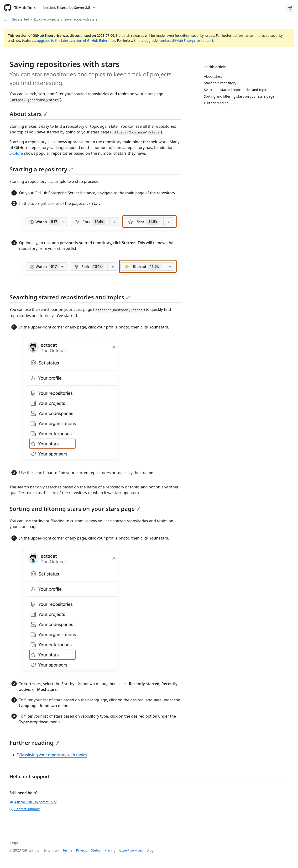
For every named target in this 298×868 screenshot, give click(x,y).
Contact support (25, 809)
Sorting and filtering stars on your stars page (75, 509)
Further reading (34, 743)
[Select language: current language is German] (290, 8)
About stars (29, 114)
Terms (67, 850)
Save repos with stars (81, 19)
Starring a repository (41, 169)
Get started (20, 19)
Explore (16, 153)
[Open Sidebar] (6, 19)
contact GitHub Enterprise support (186, 40)
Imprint (50, 850)
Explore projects (47, 19)
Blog (150, 850)
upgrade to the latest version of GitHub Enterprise (76, 40)
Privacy (82, 850)
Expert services (131, 850)
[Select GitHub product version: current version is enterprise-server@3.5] (69, 8)
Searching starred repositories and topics (70, 297)
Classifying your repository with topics (53, 755)
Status (96, 850)
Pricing (110, 850)
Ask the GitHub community (33, 802)
